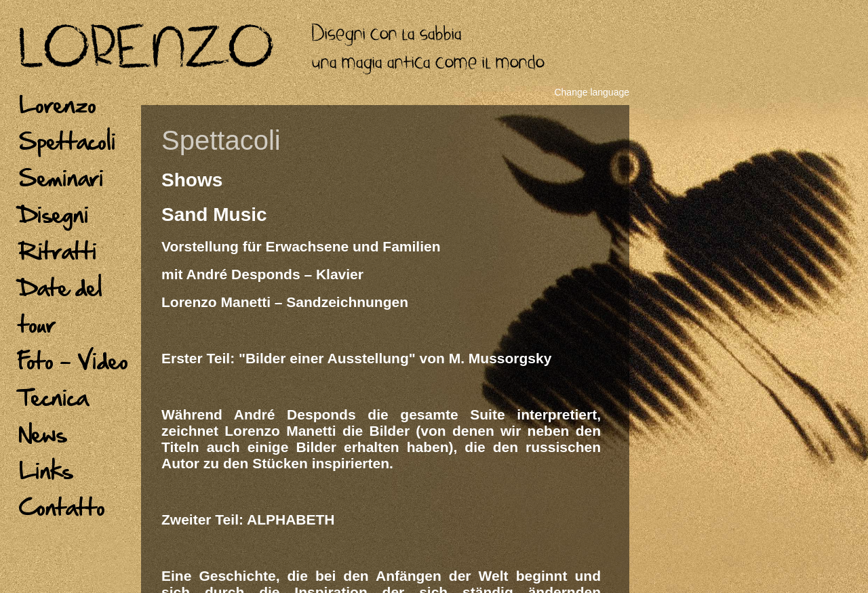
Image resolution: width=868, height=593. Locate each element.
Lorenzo (58, 104)
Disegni (54, 214)
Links (46, 470)
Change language (592, 92)
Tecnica (54, 397)
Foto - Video (74, 361)
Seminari (61, 178)
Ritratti (58, 251)
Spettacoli (67, 141)
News (43, 434)
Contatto (62, 507)
